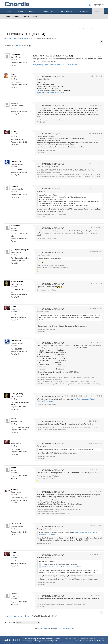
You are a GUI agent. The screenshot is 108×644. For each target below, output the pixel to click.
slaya (13, 74)
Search (16, 16)
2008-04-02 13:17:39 (96, 228)
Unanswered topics (97, 29)
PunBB (44, 628)
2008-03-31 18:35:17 (96, 56)
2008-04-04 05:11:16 (63, 396)
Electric (28, 38)
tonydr (13, 131)
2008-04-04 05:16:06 (96, 421)
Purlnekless (15, 226)
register (19, 46)
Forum (98, 11)
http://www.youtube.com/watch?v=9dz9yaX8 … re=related (61, 567)
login (13, 46)
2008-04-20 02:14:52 (96, 596)
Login (35, 16)
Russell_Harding (17, 282)
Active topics (83, 29)
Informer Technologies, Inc (65, 628)
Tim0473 (14, 489)
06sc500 (14, 594)
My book (67, 11)
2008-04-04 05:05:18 (96, 343)
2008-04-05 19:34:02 (96, 443)
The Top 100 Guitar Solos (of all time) (25, 34)
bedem (14, 468)
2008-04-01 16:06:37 (96, 76)
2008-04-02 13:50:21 (96, 252)
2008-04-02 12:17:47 (96, 188)
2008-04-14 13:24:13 (96, 492)
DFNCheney (15, 54)
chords (101, 641)
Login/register (98, 5)
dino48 (14, 419)
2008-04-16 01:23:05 (96, 555)
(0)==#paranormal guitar (20, 250)
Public (48, 11)
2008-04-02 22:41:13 (96, 309)
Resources (84, 11)
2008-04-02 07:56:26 (96, 164)
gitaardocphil (16, 161)
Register (26, 16)
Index (8, 16)
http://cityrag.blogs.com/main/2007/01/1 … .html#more (55, 65)
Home (10, 11)
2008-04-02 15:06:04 (96, 284)
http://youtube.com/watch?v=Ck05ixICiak (50, 93)
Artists (32, 11)
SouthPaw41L (16, 524)
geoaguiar (15, 103)
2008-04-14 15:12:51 (96, 526)
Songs (20, 11)
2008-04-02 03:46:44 (96, 133)
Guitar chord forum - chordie (14, 38)
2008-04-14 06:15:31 (96, 470)
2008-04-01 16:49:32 (96, 105)
